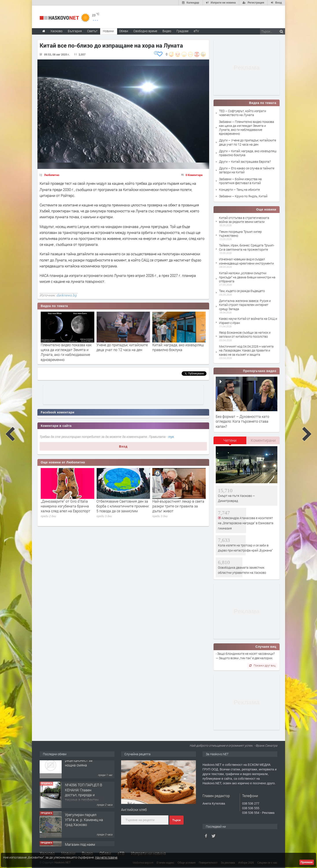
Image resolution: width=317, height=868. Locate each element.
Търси (176, 820)
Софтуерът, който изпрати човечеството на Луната (62, 347)
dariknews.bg (66, 295)
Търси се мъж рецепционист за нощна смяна (79, 768)
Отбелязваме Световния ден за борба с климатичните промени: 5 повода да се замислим (179, 506)
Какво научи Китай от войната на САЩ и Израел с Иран (248, 321)
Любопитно (52, 175)
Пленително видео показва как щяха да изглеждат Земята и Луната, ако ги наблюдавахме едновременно (122, 352)
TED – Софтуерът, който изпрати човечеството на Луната (243, 113)
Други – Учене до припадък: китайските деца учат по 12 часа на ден (248, 142)
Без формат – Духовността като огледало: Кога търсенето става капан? (242, 421)
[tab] (230, 442)
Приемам (307, 862)
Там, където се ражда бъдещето (242, 291)
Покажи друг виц (262, 665)
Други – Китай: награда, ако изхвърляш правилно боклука (248, 153)
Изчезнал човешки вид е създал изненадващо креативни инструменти (246, 261)
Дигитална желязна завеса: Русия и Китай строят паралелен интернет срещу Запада (245, 305)
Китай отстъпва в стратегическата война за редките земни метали (244, 220)
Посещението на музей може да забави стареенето (67, 504)
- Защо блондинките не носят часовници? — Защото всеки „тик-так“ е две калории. (245, 656)
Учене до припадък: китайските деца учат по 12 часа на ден (178, 347)
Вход (123, 446)
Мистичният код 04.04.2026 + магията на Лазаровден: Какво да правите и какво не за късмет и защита (246, 350)
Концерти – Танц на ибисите (239, 190)
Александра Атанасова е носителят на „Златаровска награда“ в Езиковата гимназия (246, 523)
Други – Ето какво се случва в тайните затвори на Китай (247, 170)
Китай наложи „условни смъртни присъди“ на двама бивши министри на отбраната (247, 277)
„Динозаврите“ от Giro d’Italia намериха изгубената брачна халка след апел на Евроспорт (121, 506)
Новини (108, 31)
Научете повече (106, 857)
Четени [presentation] (230, 440)
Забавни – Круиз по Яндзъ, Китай (243, 196)
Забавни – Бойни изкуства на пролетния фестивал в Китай (240, 181)
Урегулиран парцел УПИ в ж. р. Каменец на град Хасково (84, 828)
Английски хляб (134, 810)
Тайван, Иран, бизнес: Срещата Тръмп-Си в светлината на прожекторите (247, 247)
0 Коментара (194, 175)
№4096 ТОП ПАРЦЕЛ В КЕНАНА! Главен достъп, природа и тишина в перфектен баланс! (84, 803)
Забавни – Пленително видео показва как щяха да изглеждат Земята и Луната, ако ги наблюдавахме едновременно (247, 128)
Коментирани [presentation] (263, 440)
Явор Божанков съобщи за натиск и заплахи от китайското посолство (245, 334)
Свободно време (145, 31)
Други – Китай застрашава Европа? (245, 162)
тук (171, 437)
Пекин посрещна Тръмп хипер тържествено (240, 234)
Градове (182, 31)
